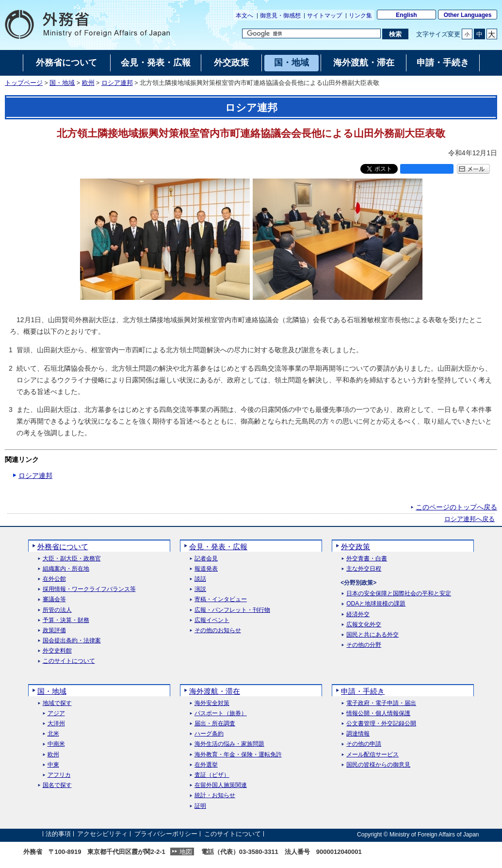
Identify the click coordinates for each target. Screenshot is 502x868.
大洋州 (56, 724)
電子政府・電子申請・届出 (381, 703)
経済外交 (358, 614)
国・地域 (62, 83)
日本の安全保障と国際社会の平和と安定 (399, 594)
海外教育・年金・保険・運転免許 (238, 755)
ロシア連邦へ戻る (470, 519)
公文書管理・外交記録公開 (381, 724)
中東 (53, 765)
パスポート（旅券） (221, 713)
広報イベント (212, 620)
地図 (186, 852)
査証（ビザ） (212, 775)
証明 (200, 806)
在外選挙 (206, 765)
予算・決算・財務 (66, 620)
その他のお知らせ (218, 631)
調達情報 (358, 734)
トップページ (24, 83)
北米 (53, 734)
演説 (200, 589)
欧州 (88, 83)
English (406, 15)
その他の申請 (364, 744)
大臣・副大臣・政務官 (72, 559)
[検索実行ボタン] (395, 34)
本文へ (244, 16)
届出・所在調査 (215, 724)
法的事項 (58, 834)
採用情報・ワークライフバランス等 (89, 589)
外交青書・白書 (367, 559)
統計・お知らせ (215, 795)
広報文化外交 (364, 625)
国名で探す (57, 785)
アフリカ (59, 775)
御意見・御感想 (280, 16)
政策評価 (54, 631)
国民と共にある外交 (372, 635)
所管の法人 (57, 610)
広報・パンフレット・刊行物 (232, 610)
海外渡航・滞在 (215, 691)
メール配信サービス (372, 755)
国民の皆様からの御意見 (378, 765)
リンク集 (360, 16)
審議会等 (54, 599)
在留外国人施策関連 (221, 785)
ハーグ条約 (209, 734)
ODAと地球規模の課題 (376, 604)
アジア (56, 713)
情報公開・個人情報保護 (378, 713)
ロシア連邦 (117, 83)
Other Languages (468, 15)
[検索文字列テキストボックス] (311, 33)
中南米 (56, 744)
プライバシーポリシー (166, 834)
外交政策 (356, 547)
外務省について (63, 547)
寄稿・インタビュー (221, 599)
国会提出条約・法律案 (72, 641)
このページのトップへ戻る (456, 507)
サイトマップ (324, 16)
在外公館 (54, 579)
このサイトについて (69, 661)
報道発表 (206, 569)
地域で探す (57, 703)
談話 (200, 579)
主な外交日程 (364, 569)
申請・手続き (363, 691)
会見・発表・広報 (218, 547)
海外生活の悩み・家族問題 (229, 744)
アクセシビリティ (102, 834)
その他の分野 (364, 645)
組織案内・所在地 (66, 569)
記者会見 (206, 559)
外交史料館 (57, 651)
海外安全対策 (212, 703)
